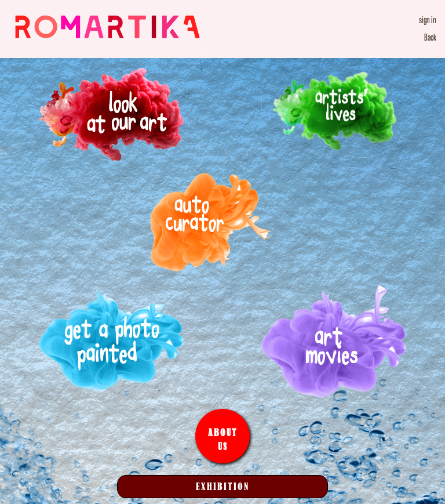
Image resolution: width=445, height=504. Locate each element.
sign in (428, 20)
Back (430, 38)
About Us (223, 439)
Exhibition (222, 486)
